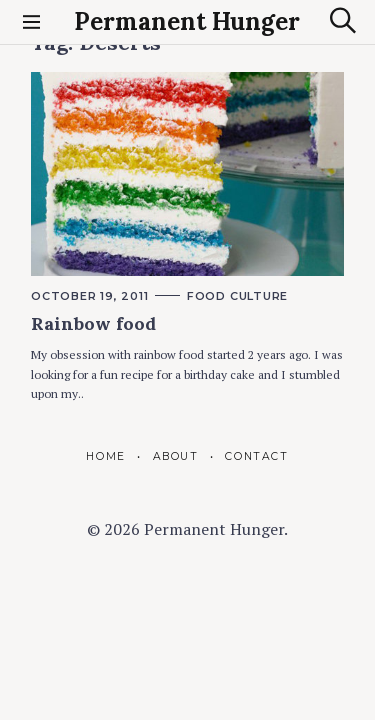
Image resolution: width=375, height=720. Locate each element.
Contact (256, 456)
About (176, 456)
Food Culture (237, 296)
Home (105, 456)
